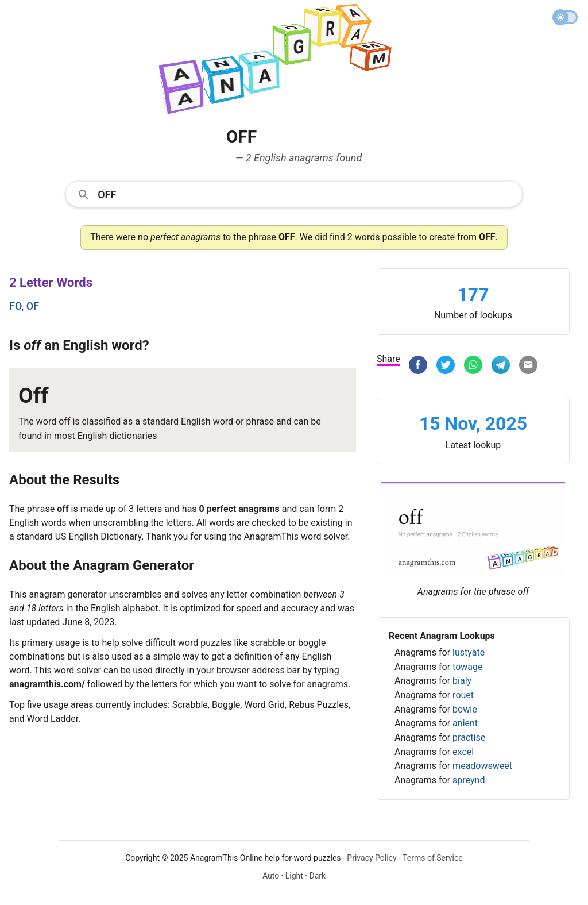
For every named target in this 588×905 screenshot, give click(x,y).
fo (15, 306)
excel (463, 752)
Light (294, 876)
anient (465, 723)
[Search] (306, 194)
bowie (465, 709)
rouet (463, 695)
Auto (271, 876)
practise (469, 738)
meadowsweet (482, 766)
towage (467, 667)
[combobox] (294, 194)
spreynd (469, 780)
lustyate (469, 652)
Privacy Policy (372, 858)
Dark (317, 876)
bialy (462, 681)
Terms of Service (433, 858)
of (33, 306)
